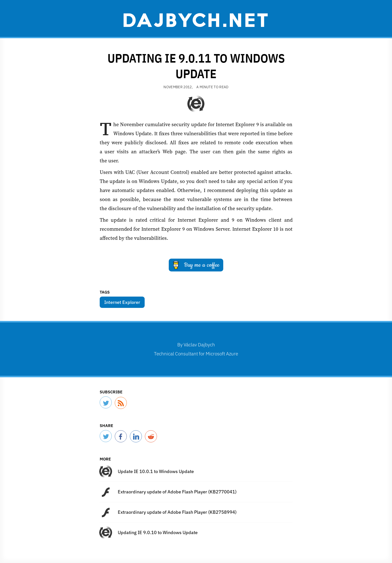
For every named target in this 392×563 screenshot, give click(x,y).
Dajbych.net (196, 19)
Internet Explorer (122, 302)
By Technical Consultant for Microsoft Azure (196, 349)
